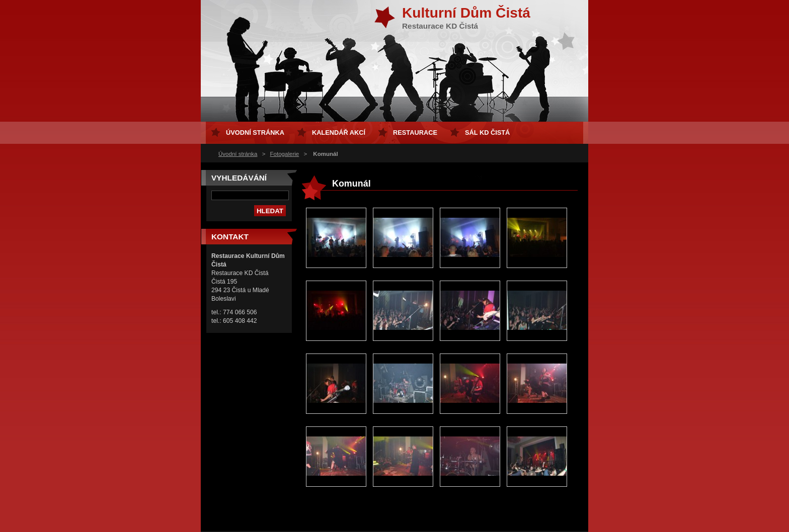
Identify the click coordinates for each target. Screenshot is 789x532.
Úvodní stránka (238, 154)
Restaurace (415, 132)
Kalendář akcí (339, 132)
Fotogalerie (285, 154)
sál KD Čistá (487, 132)
